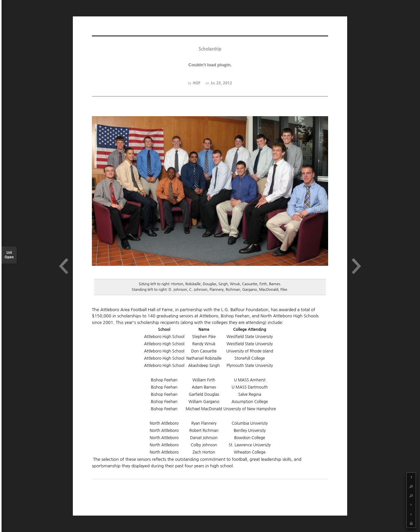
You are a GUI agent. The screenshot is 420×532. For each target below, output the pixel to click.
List (9, 255)
